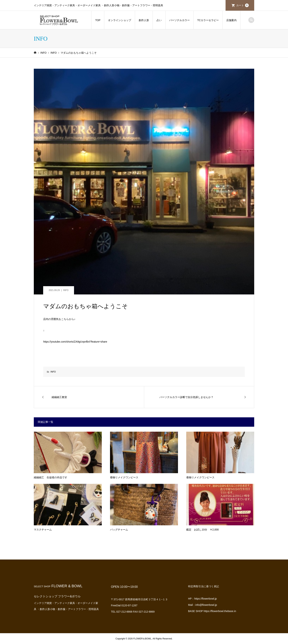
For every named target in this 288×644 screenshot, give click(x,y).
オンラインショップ (120, 20)
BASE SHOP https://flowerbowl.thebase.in (212, 611)
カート (242, 5)
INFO (66, 290)
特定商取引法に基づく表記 (204, 586)
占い (159, 20)
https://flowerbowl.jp (205, 599)
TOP (98, 20)
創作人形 (144, 20)
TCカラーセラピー (208, 20)
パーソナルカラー (179, 20)
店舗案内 (231, 20)
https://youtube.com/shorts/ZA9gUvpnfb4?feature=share (75, 342)
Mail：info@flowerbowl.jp (202, 605)
